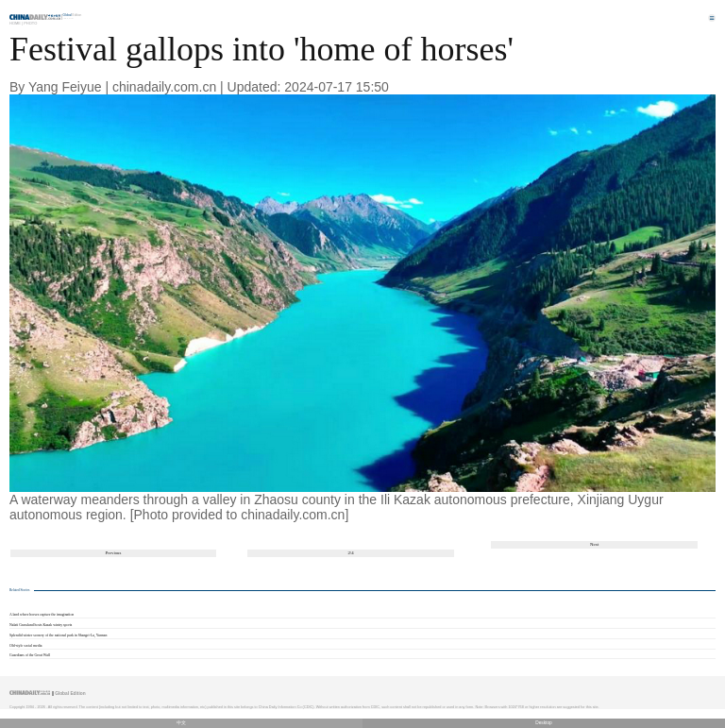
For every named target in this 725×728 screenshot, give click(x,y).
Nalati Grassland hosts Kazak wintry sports (41, 625)
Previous (114, 553)
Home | (16, 23)
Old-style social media (25, 646)
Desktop (544, 723)
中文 (181, 723)
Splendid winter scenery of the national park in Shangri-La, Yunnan (58, 635)
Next (594, 544)
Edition (73, 15)
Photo (30, 23)
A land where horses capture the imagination (42, 615)
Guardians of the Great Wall (30, 655)
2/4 (350, 553)
